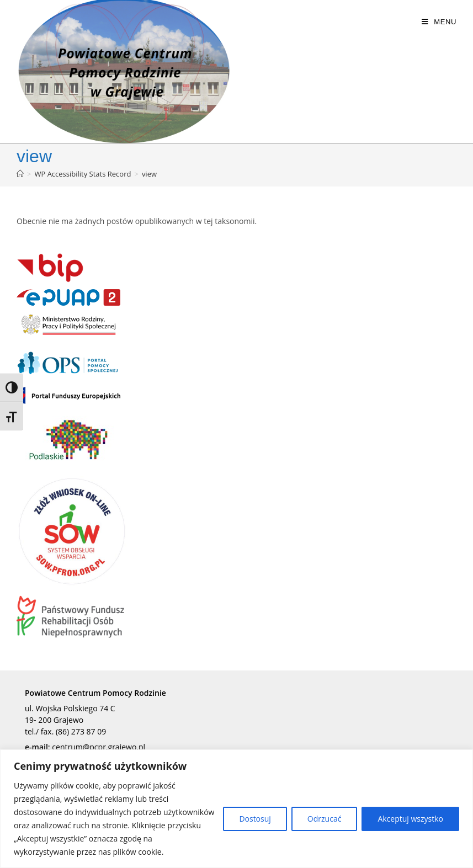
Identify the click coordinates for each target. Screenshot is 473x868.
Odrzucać (325, 819)
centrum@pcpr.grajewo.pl (99, 747)
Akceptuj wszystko (410, 819)
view (149, 174)
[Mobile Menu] (439, 22)
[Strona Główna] (20, 174)
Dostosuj (255, 819)
